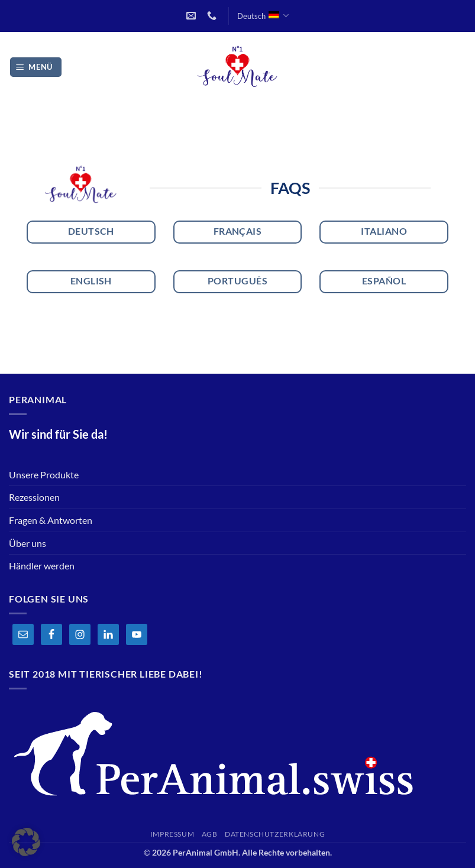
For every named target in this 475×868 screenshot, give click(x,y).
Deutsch (263, 16)
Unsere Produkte (44, 475)
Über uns (28, 543)
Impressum (172, 834)
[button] (36, 67)
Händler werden (42, 566)
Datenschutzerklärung (275, 834)
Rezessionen (34, 497)
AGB (210, 834)
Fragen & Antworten (51, 520)
